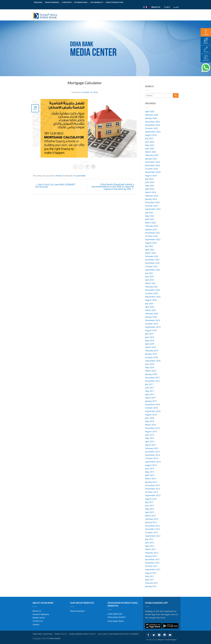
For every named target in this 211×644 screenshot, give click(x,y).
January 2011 (151, 586)
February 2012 (152, 553)
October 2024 (151, 169)
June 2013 (150, 506)
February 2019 (152, 351)
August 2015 (151, 431)
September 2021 (153, 270)
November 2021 (152, 263)
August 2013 (151, 499)
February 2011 (152, 583)
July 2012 (149, 539)
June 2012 (150, 543)
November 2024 (152, 165)
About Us (156, 7)
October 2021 (151, 266)
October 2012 (151, 532)
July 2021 (149, 273)
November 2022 (152, 233)
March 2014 (150, 479)
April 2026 (150, 111)
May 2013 (150, 509)
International (81, 2)
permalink (81, 176)
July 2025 (149, 138)
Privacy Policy (61, 634)
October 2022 (151, 236)
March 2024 (150, 192)
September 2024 (153, 172)
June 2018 (150, 364)
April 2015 (150, 441)
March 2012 (150, 549)
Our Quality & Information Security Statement (118, 634)
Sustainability (97, 2)
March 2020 (150, 310)
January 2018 (151, 374)
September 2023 (153, 209)
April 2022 (150, 250)
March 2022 (150, 253)
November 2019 (152, 320)
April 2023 (150, 219)
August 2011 (151, 573)
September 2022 (153, 239)
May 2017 (150, 391)
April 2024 (150, 189)
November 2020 (152, 290)
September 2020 (153, 297)
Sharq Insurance (77, 611)
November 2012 (152, 529)
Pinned (59, 176)
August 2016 (151, 415)
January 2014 (151, 482)
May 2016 (150, 421)
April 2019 (150, 344)
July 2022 (149, 246)
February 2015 (152, 448)
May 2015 (150, 438)
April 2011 (150, 580)
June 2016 (150, 418)
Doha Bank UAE (115, 614)
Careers (36, 624)
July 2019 (149, 334)
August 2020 (151, 300)
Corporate (67, 2)
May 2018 (150, 367)
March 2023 (150, 223)
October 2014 (151, 458)
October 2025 (151, 128)
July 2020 (149, 303)
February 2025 (152, 155)
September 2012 (153, 536)
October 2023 (151, 206)
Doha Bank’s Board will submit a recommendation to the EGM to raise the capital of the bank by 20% (113, 187)
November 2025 (152, 125)
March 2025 (150, 152)
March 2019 (150, 347)
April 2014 (150, 475)
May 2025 (150, 145)
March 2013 (150, 516)
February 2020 (152, 314)
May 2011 (150, 576)
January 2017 (151, 401)
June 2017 (150, 388)
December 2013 (152, 485)
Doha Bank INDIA (116, 621)
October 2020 (151, 293)
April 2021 (150, 280)
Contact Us (38, 621)
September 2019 (153, 327)
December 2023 (152, 202)
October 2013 (151, 492)
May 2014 (150, 472)
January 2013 (151, 522)
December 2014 (152, 452)
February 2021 (152, 287)
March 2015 (150, 445)
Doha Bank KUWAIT (117, 617)
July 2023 (149, 213)
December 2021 (152, 260)
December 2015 (152, 428)
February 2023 (152, 226)
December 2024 (152, 162)
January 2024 (151, 199)
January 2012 (151, 556)
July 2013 (149, 502)
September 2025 (153, 132)
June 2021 (150, 276)
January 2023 (151, 229)
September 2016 (153, 411)
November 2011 (152, 563)
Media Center (39, 618)
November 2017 (152, 381)
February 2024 (152, 196)
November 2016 (152, 404)
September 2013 (153, 495)
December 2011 (152, 559)
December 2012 (152, 526)
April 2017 (150, 394)
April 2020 (150, 307)
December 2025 (152, 122)
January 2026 (151, 118)
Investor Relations (115, 2)
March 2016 (150, 425)
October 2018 (151, 357)
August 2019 (151, 330)
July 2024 (149, 179)
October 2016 (151, 408)
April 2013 (150, 512)
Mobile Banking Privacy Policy (82, 634)
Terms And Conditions (42, 634)
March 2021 (150, 283)
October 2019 (151, 324)
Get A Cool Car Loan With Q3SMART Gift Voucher (55, 186)
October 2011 (151, 566)
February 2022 (152, 256)
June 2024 (150, 182)
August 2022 (151, 243)
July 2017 (149, 384)
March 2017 (150, 398)
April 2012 (150, 546)
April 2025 (150, 149)
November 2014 (152, 455)
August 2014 (151, 465)
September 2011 (153, 569)
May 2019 (150, 341)
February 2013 (152, 519)
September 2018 (153, 361)
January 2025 (151, 159)
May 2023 (150, 216)
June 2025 (150, 142)
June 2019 (150, 337)
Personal (38, 2)
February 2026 (152, 115)
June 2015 (150, 435)
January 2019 (151, 354)
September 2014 (153, 462)
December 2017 (152, 378)
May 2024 (150, 186)
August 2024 (151, 176)
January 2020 (151, 317)
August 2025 (151, 135)
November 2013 (152, 489)
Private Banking (52, 2)
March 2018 (150, 371)
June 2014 (150, 468)
